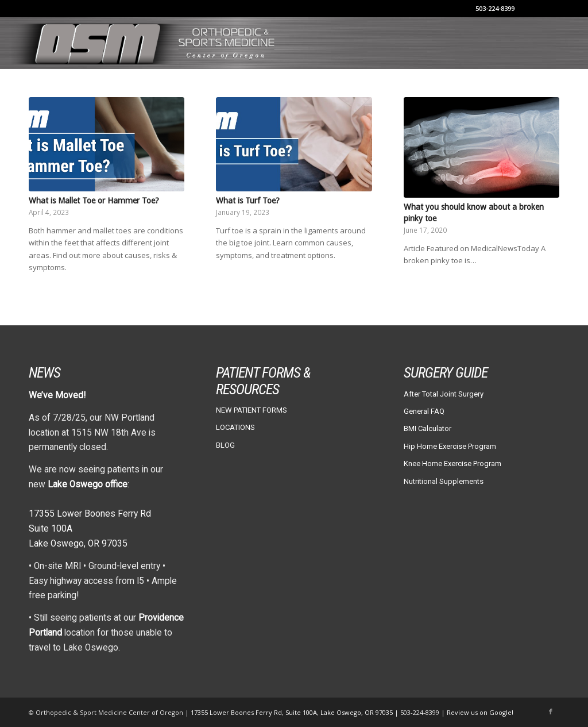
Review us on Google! (480, 712)
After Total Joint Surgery (444, 394)
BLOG (225, 445)
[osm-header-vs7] (145, 43)
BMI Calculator (428, 428)
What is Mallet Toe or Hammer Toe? (94, 201)
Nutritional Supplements (444, 481)
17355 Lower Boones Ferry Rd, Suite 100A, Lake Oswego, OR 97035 (293, 712)
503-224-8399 (495, 8)
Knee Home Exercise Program (452, 463)
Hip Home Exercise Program (450, 446)
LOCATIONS (235, 427)
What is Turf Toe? (248, 201)
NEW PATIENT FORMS (252, 410)
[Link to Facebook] (551, 712)
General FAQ (424, 411)
